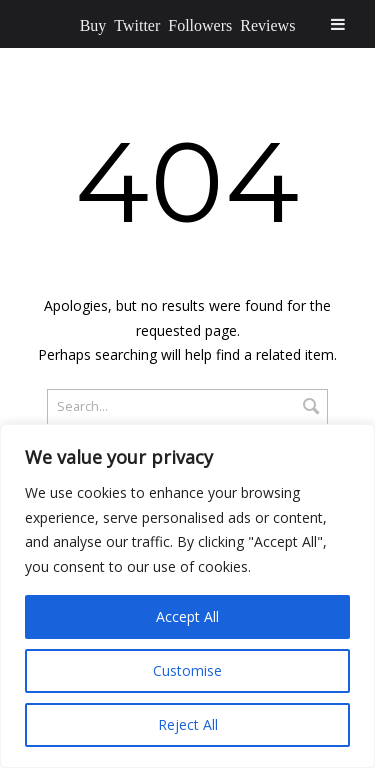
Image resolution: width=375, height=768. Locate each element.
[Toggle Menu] (338, 24)
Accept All (187, 616)
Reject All (188, 724)
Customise (187, 670)
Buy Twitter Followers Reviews (188, 24)
